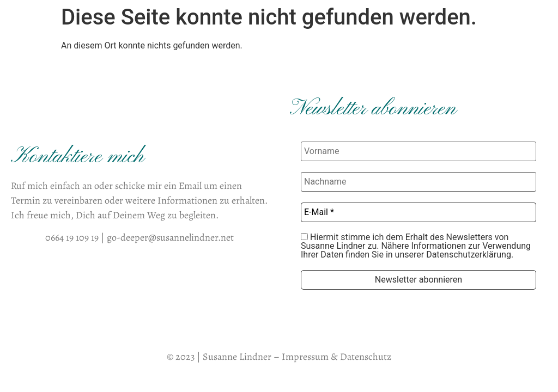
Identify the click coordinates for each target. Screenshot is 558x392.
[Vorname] (418, 151)
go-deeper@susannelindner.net (170, 237)
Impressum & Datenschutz (336, 357)
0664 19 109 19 (72, 237)
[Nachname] (418, 182)
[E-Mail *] (418, 212)
